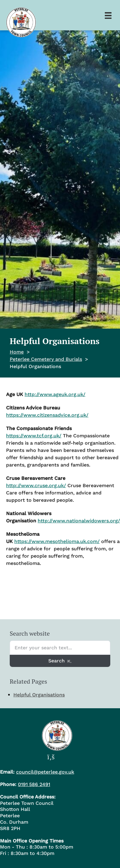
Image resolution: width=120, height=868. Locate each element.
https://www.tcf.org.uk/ (34, 436)
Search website (30, 633)
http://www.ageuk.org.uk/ (55, 394)
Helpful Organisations (39, 695)
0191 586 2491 (34, 784)
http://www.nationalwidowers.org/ (79, 521)
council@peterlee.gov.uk (45, 772)
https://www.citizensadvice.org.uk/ (47, 415)
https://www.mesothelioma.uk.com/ (57, 541)
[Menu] (108, 15)
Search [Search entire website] (60, 661)
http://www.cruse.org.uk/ (36, 485)
